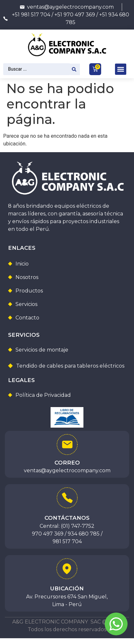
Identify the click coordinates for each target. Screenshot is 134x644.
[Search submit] (75, 69)
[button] (121, 69)
